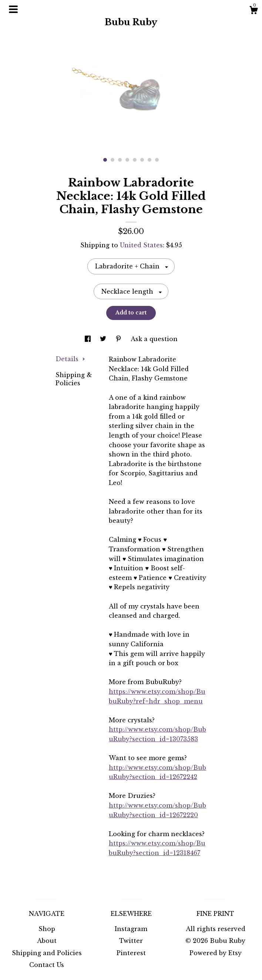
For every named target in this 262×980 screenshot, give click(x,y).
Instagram (131, 929)
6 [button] (142, 160)
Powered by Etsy (216, 953)
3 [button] (120, 160)
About (47, 941)
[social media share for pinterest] (119, 339)
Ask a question (154, 339)
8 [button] (157, 160)
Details (70, 359)
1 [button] (105, 160)
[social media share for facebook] (89, 339)
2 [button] (112, 160)
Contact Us (47, 965)
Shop (47, 929)
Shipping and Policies (47, 953)
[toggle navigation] (13, 9)
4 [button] (127, 160)
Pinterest (131, 953)
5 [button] (135, 160)
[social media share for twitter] (104, 339)
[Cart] (253, 11)
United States (141, 245)
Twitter (131, 941)
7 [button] (150, 160)
